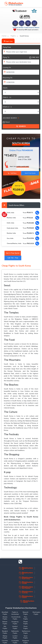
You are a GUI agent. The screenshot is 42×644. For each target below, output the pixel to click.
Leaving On (7, 68)
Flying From (7, 47)
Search (21, 126)
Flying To (6, 57)
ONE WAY (34, 57)
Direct (6, 122)
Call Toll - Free (13, 258)
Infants (7, 107)
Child (7, 97)
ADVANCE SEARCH (10, 118)
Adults (5, 88)
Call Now (12, 173)
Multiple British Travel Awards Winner (26, 28)
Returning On (8, 78)
